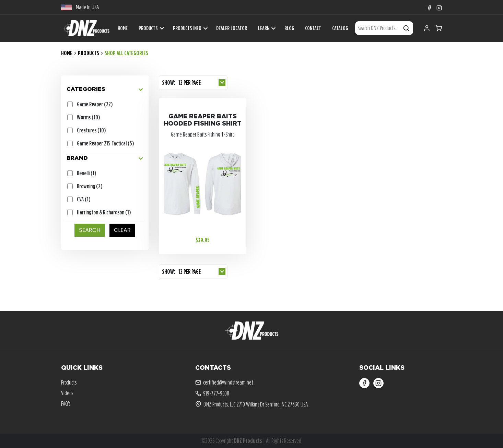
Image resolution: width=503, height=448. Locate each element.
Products (148, 28)
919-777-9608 (212, 393)
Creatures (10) (91, 130)
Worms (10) (88, 117)
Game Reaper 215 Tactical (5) (105, 143)
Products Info (187, 28)
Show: (169, 82)
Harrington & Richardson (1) (104, 212)
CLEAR (122, 230)
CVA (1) (84, 199)
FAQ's (66, 404)
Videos (67, 393)
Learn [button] (264, 28)
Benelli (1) (86, 173)
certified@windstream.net (224, 382)
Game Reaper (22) (95, 104)
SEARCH (90, 230)
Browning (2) (90, 186)
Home (67, 53)
